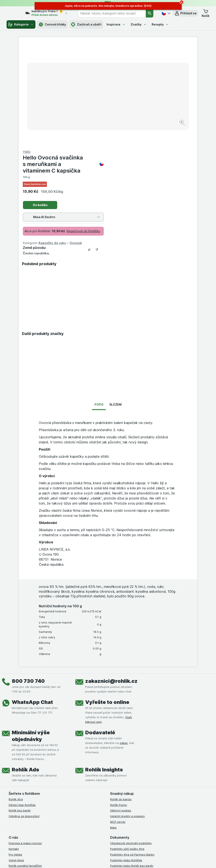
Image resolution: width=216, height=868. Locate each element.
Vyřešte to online (107, 601)
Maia (113, 726)
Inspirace (116, 24)
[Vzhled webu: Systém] (91, 860)
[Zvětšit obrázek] (93, 110)
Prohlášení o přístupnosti (126, 792)
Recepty (160, 24)
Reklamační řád (120, 781)
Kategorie (21, 24)
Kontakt (14, 747)
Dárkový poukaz (121, 709)
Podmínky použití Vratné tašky (130, 776)
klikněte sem (56, 832)
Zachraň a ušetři (86, 24)
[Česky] (166, 13)
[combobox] (115, 13)
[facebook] (113, 809)
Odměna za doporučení (24, 715)
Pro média (15, 753)
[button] (186, 13)
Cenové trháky (52, 24)
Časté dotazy (18, 776)
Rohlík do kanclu (121, 698)
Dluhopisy (15, 770)
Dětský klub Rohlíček (22, 703)
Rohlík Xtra (16, 698)
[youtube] (133, 809)
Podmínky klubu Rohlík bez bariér (132, 764)
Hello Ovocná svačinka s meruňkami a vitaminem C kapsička (153, 63)
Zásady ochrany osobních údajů (131, 770)
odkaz (124, 641)
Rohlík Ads (25, 668)
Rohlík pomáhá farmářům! (25, 764)
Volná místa (16, 759)
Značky (139, 24)
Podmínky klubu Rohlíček (126, 759)
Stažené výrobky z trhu (24, 781)
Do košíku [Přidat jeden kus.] (130, 103)
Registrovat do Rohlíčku (173, 130)
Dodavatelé (100, 631)
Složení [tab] (115, 303)
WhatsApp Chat (32, 601)
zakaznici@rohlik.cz (111, 580)
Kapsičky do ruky (142, 141)
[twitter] (143, 809)
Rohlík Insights (104, 668)
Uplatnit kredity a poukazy (127, 715)
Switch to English (117, 842)
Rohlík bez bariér (20, 709)
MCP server (118, 720)
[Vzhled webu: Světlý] (111, 860)
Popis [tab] (99, 303)
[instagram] (123, 809)
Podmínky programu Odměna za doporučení (139, 787)
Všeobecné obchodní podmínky (131, 742)
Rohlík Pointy (119, 703)
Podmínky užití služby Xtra (127, 747)
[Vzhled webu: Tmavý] (130, 860)
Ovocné (165, 141)
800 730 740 (28, 580)
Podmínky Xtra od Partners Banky (132, 753)
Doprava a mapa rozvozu (25, 742)
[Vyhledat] (150, 13)
